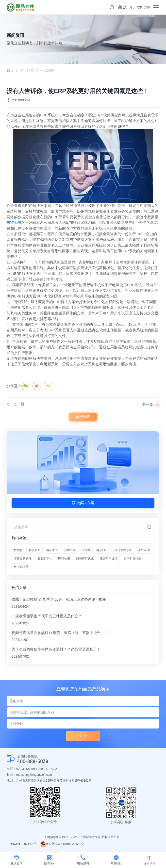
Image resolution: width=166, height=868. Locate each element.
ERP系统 (14, 223)
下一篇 (147, 405)
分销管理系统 (123, 550)
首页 (10, 70)
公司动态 (47, 70)
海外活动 (144, 550)
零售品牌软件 (23, 559)
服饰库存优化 (85, 559)
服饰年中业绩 (109, 559)
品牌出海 (70, 550)
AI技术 (86, 550)
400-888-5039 (33, 762)
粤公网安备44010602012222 (62, 844)
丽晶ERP (102, 550)
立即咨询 (144, 7)
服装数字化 (45, 559)
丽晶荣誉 (52, 550)
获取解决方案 (83, 503)
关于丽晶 (27, 70)
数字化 (18, 550)
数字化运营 (21, 567)
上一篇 (19, 404)
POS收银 (64, 559)
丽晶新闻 (34, 550)
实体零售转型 (132, 559)
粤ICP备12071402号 (24, 844)
